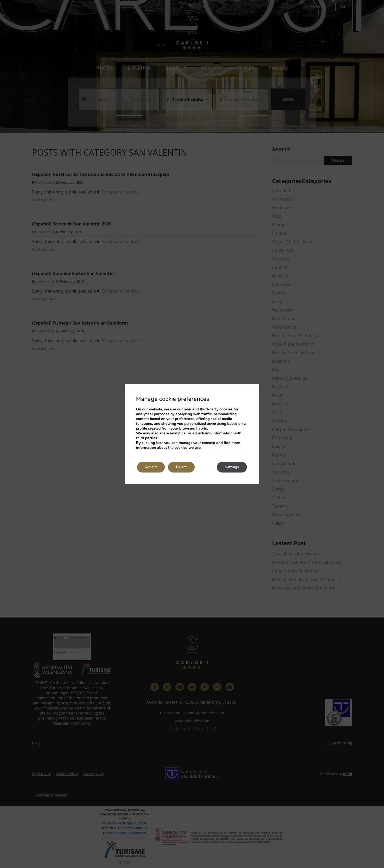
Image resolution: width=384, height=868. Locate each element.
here (160, 443)
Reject (181, 467)
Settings (232, 467)
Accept (151, 467)
